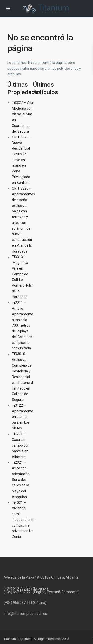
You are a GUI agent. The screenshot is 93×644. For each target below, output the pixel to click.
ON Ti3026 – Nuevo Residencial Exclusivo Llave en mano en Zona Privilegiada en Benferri (22, 160)
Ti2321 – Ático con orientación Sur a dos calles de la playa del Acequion (21, 480)
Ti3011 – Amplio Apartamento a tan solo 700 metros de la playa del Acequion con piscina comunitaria (23, 325)
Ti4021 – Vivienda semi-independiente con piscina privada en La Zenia (23, 520)
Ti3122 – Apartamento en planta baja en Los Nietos (23, 417)
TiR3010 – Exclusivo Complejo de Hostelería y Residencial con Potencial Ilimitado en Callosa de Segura (22, 377)
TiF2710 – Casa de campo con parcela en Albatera (21, 445)
